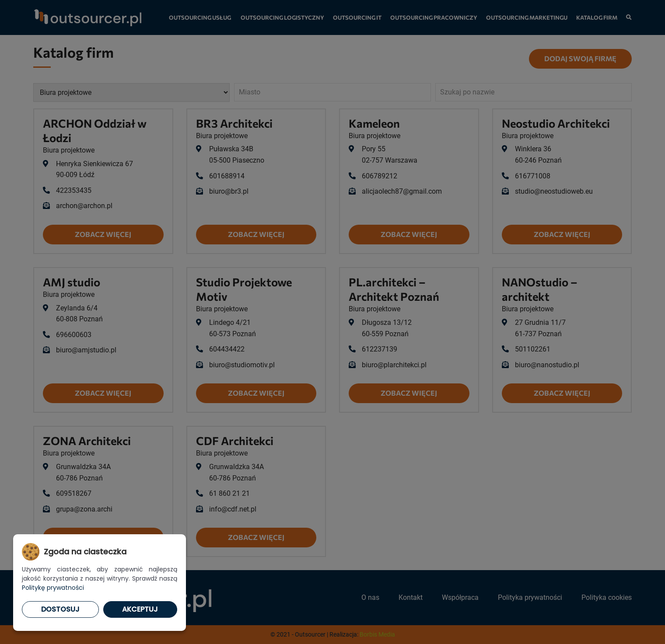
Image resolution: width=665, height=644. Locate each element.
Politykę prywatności (53, 588)
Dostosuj (60, 609)
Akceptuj (140, 609)
